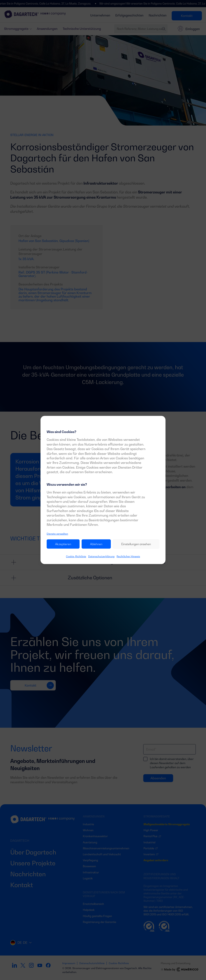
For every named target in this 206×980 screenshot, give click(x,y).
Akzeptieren (63, 544)
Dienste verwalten (57, 534)
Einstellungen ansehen (136, 544)
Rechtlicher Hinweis (128, 556)
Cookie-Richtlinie (76, 556)
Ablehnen (96, 544)
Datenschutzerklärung (101, 556)
